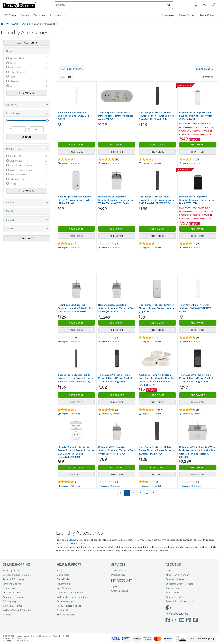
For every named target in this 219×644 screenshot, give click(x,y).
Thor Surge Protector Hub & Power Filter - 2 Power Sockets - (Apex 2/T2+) (117, 116)
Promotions (58, 15)
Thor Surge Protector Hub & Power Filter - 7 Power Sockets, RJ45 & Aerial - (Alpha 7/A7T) (75, 378)
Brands (25, 15)
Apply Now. (27, 238)
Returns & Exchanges (14, 579)
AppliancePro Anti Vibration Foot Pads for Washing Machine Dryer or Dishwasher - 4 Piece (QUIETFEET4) (157, 380)
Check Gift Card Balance (70, 592)
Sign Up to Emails (66, 615)
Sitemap (7, 615)
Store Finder (187, 15)
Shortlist (76, 163)
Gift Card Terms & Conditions (73, 597)
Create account (120, 591)
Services (40, 15)
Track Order (207, 15)
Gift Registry (9, 601)
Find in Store (76, 152)
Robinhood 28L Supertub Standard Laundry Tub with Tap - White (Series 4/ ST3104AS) (117, 200)
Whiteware (12, 24)
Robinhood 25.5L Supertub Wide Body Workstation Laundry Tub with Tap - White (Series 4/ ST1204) (197, 452)
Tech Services (119, 570)
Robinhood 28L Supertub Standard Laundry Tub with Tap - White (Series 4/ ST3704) (117, 450)
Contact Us (63, 575)
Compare (168, 15)
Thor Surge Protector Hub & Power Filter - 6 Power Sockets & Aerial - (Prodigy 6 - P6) (197, 378)
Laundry (26, 24)
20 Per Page (204, 69)
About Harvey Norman (177, 575)
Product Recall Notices (69, 606)
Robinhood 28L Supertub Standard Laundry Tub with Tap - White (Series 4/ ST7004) (117, 308)
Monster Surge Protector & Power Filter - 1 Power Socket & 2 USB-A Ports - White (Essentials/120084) (76, 452)
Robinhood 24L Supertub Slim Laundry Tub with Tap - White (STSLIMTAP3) (196, 116)
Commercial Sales (175, 579)
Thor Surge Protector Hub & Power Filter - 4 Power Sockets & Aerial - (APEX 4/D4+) (156, 450)
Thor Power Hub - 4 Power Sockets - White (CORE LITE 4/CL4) (195, 308)
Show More (27, 92)
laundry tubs (77, 540)
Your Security (64, 588)
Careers (170, 570)
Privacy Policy (64, 584)
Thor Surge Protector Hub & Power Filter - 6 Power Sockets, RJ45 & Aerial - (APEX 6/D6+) (157, 200)
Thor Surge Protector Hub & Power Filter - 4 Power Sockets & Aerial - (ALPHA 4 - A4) (156, 116)
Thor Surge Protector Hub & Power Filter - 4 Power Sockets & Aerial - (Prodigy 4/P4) (116, 378)
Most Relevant (72, 69)
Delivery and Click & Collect (17, 575)
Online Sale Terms (12, 606)
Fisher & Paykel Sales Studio (180, 601)
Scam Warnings (65, 601)
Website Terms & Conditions (18, 610)
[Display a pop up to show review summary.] (162, 409)
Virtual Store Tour (12, 592)
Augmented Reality (13, 597)
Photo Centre (173, 592)
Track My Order (11, 570)
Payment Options (12, 584)
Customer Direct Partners (179, 584)
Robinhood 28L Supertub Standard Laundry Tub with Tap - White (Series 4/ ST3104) (76, 308)
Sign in (115, 586)
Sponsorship (172, 588)
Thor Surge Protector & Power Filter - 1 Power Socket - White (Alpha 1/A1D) (156, 308)
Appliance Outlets (175, 597)
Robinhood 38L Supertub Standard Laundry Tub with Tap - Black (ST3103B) (198, 200)
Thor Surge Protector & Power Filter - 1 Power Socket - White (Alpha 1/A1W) (75, 200)
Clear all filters (27, 42)
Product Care (118, 575)
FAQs (60, 570)
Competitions (64, 610)
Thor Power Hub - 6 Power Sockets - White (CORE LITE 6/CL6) (74, 116)
